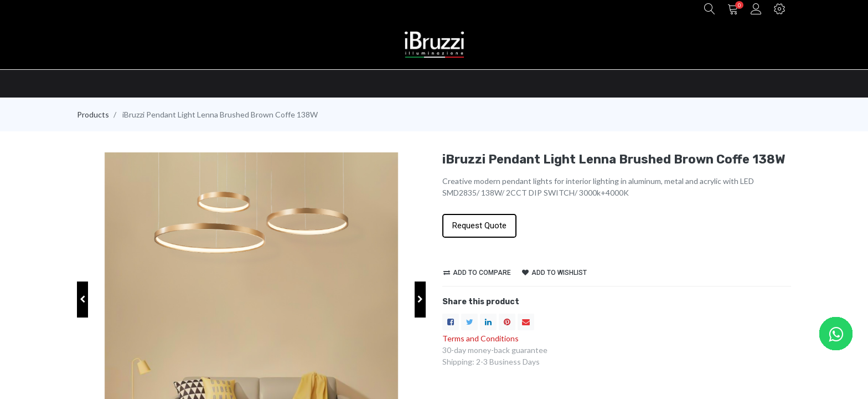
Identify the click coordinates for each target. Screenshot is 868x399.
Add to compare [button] (477, 273)
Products (93, 114)
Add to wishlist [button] (554, 273)
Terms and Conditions (480, 338)
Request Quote (479, 226)
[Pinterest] (507, 322)
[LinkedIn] (488, 322)
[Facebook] (451, 322)
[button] (710, 10)
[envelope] (526, 322)
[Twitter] (469, 322)
